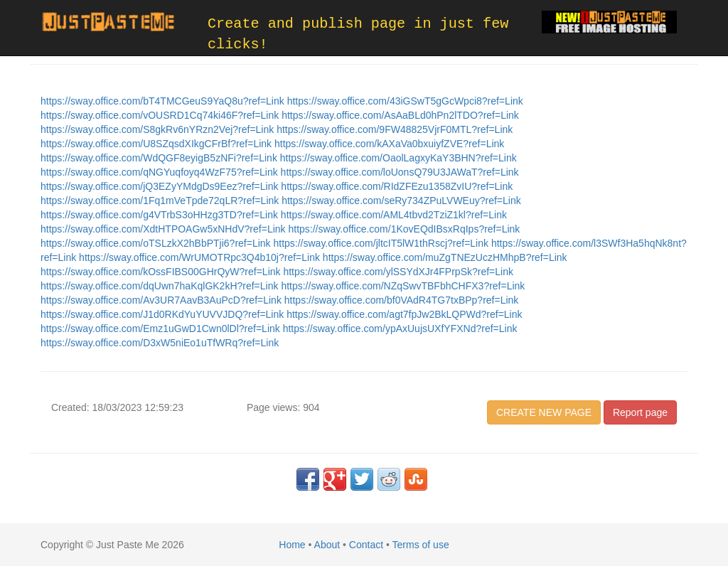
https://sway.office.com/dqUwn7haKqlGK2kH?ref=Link (161, 286)
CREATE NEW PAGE (544, 412)
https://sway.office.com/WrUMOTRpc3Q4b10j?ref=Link (201, 257)
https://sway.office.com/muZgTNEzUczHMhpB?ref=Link (445, 257)
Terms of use (421, 545)
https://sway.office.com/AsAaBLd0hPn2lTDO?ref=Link (400, 115)
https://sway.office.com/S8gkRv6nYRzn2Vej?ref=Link (159, 129)
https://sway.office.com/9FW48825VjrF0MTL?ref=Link (395, 129)
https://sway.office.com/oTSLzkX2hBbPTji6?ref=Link (157, 243)
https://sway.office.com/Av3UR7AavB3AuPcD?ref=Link (162, 300)
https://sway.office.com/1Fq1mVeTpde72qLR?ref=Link (161, 201)
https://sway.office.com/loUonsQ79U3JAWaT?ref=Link (400, 172)
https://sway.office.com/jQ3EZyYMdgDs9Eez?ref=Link (161, 186)
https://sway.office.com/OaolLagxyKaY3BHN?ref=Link (398, 158)
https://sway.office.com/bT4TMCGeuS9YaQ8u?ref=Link (164, 101)
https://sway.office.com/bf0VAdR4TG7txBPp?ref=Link (402, 300)
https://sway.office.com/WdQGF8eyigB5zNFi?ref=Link (160, 158)
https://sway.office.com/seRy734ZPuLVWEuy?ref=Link (401, 201)
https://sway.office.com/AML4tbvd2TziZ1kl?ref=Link (394, 215)
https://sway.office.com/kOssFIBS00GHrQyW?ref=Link (162, 272)
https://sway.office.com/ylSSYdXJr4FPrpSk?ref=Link (398, 272)
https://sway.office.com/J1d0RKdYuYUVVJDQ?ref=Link (164, 314)
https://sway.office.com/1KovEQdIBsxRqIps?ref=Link (404, 229)
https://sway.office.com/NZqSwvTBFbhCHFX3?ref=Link (403, 286)
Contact (366, 545)
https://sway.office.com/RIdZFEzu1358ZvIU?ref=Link (397, 186)
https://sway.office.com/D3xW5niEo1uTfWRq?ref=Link (160, 343)
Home (292, 545)
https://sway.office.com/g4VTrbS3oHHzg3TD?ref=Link (161, 215)
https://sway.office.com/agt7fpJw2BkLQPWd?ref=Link (404, 314)
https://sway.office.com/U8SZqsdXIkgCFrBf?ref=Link (157, 144)
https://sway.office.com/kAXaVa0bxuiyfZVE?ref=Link (389, 144)
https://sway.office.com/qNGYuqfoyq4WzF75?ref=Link (161, 172)
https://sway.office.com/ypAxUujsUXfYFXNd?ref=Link (400, 329)
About (327, 545)
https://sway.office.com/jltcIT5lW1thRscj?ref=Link (382, 243)
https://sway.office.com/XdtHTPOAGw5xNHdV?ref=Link (164, 229)
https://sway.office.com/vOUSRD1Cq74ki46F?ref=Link (161, 115)
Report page (640, 412)
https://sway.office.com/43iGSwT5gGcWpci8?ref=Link (405, 101)
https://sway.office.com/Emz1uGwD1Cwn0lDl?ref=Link (162, 329)
